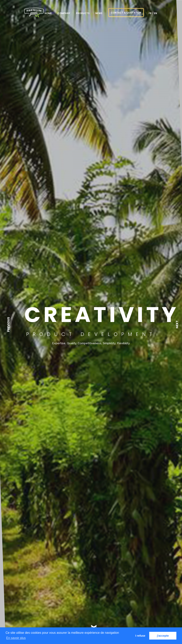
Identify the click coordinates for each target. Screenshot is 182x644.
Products (83, 13)
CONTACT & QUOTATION (126, 13)
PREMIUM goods (34, 12)
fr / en (153, 13)
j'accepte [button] (163, 636)
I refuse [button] (140, 636)
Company (64, 13)
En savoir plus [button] (16, 638)
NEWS (99, 13)
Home (48, 13)
